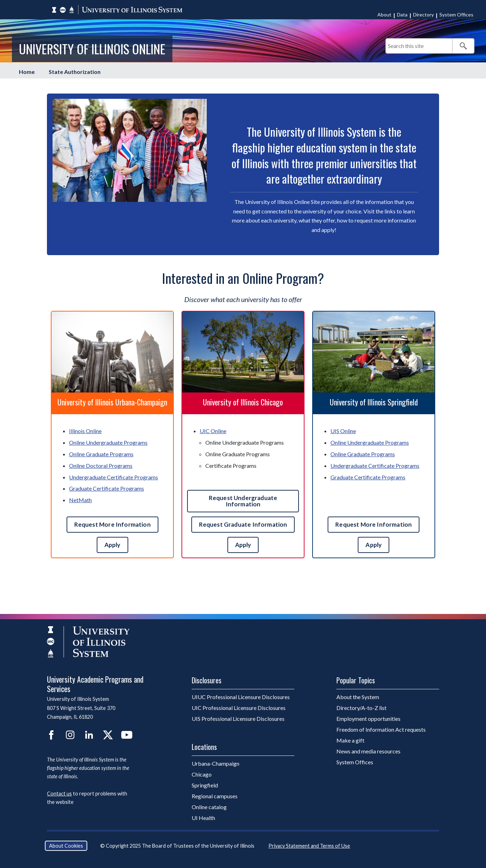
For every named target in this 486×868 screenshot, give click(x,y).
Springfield (205, 785)
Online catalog (209, 807)
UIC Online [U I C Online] (213, 431)
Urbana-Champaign (215, 763)
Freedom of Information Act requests (381, 729)
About (384, 15)
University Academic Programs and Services (95, 684)
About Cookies (66, 846)
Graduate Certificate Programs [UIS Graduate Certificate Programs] (368, 477)
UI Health (203, 818)
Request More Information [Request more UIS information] (374, 524)
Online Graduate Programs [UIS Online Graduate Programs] (363, 454)
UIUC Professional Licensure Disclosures (241, 697)
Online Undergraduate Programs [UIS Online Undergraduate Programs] (370, 442)
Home (27, 72)
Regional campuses (215, 796)
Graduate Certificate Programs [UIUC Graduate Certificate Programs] (107, 488)
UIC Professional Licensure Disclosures (239, 708)
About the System (358, 697)
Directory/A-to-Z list (361, 708)
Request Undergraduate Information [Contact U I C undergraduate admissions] (243, 501)
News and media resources (368, 751)
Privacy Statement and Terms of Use (309, 846)
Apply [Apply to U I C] (243, 545)
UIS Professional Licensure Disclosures (238, 719)
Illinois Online (85, 431)
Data (402, 15)
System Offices (456, 15)
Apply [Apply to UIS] (374, 545)
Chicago (202, 774)
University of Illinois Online (92, 49)
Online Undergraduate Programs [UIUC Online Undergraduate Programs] (108, 442)
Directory (423, 15)
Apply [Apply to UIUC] (112, 545)
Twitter (108, 735)
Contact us (59, 794)
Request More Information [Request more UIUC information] (112, 524)
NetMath (80, 500)
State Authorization (75, 72)
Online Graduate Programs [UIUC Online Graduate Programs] (101, 454)
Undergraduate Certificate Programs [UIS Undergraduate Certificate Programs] (375, 466)
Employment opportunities (368, 719)
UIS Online (343, 431)
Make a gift (350, 740)
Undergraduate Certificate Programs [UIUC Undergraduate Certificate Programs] (114, 477)
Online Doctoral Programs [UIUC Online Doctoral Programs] (101, 466)
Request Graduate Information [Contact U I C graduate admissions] (243, 524)
